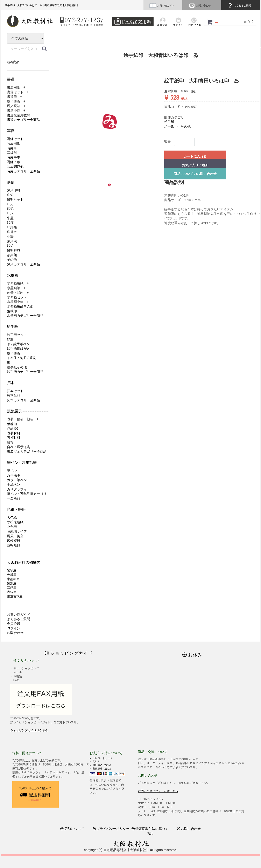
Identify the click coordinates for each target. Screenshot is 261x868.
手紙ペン (14, 485)
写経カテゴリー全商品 (23, 171)
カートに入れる (195, 156)
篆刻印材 (14, 190)
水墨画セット (17, 297)
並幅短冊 (14, 545)
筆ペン (12, 471)
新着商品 (13, 62)
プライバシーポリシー (111, 829)
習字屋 (12, 570)
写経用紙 (14, 143)
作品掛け (14, 428)
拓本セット (15, 391)
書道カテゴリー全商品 (23, 120)
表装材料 (14, 433)
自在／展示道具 (19, 447)
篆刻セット (15, 200)
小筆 (10, 236)
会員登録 (14, 624)
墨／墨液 (14, 353)
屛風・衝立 (15, 536)
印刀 (10, 204)
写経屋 (12, 588)
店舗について (72, 829)
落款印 (12, 311)
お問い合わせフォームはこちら (158, 791)
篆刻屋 (12, 583)
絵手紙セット (17, 335)
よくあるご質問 (239, 6)
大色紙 (12, 518)
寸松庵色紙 (15, 522)
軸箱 (10, 442)
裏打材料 (14, 438)
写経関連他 (15, 167)
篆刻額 (12, 255)
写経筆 (12, 148)
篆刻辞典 (14, 250)
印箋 (10, 223)
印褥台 (12, 232)
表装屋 (12, 592)
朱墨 (10, 218)
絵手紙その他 (17, 367)
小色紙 (12, 527)
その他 (186, 127)
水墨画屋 (13, 579)
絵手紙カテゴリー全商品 (25, 372)
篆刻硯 (12, 241)
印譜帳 (12, 227)
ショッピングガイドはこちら (29, 730)
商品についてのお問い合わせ (195, 174)
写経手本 (14, 157)
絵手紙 (169, 122)
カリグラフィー (19, 489)
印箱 (10, 195)
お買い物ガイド (162, 6)
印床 (10, 213)
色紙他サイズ (17, 531)
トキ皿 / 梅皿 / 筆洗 (22, 358)
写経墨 (12, 153)
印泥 (10, 209)
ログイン (14, 628)
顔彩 (10, 339)
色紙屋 (12, 575)
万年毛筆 (14, 475)
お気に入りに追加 (195, 165)
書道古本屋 (15, 596)
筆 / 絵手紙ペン (18, 344)
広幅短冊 (14, 541)
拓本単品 (14, 395)
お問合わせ (15, 633)
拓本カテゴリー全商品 (23, 400)
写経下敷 (14, 162)
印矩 (10, 246)
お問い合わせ (199, 6)
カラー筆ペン (17, 480)
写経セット (15, 139)
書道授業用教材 (19, 115)
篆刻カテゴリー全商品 (23, 264)
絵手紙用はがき (19, 349)
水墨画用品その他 (20, 306)
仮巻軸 (12, 424)
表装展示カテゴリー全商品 (27, 452)
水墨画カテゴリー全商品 (25, 316)
